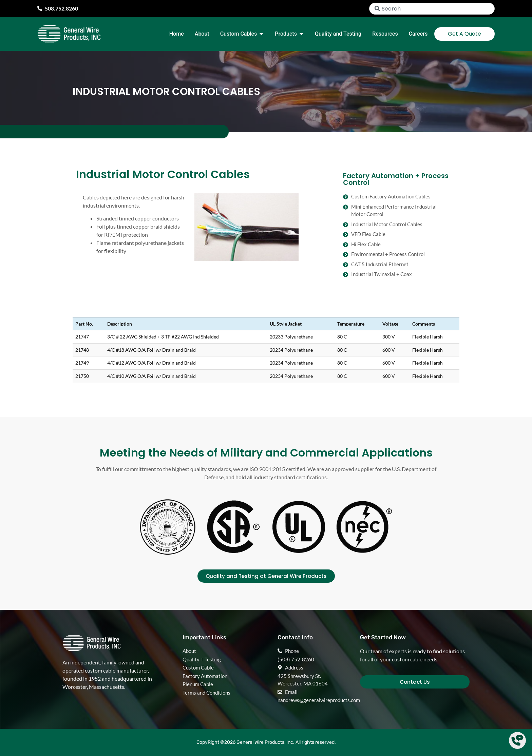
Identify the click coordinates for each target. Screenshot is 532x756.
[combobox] (432, 9)
